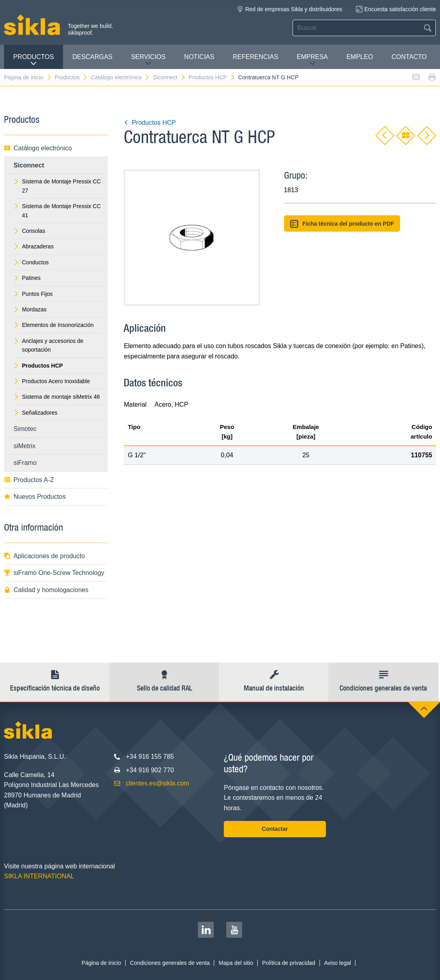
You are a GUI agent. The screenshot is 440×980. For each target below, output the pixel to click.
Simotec (25, 429)
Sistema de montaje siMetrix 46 (57, 397)
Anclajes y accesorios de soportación (48, 345)
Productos (34, 60)
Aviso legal (337, 963)
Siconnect (169, 77)
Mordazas (30, 309)
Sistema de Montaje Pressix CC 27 (57, 186)
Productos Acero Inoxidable (52, 381)
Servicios (148, 60)
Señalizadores (36, 413)
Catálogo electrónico (121, 77)
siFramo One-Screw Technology (54, 573)
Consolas (29, 231)
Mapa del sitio (236, 963)
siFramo (25, 463)
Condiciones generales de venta (170, 963)
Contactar (275, 829)
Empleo (360, 57)
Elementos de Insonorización (54, 325)
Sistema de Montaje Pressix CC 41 (57, 211)
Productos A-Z (29, 480)
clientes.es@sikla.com (157, 783)
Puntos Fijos (33, 294)
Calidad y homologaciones (46, 590)
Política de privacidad (289, 963)
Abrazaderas (34, 246)
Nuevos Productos (35, 497)
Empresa (312, 60)
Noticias (199, 57)
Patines (27, 278)
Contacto (409, 57)
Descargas (93, 57)
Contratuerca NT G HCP (268, 77)
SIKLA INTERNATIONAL (39, 876)
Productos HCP (212, 77)
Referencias (256, 57)
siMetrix (25, 446)
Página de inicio (28, 77)
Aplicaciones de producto (44, 556)
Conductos (31, 262)
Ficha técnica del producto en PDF (342, 224)
